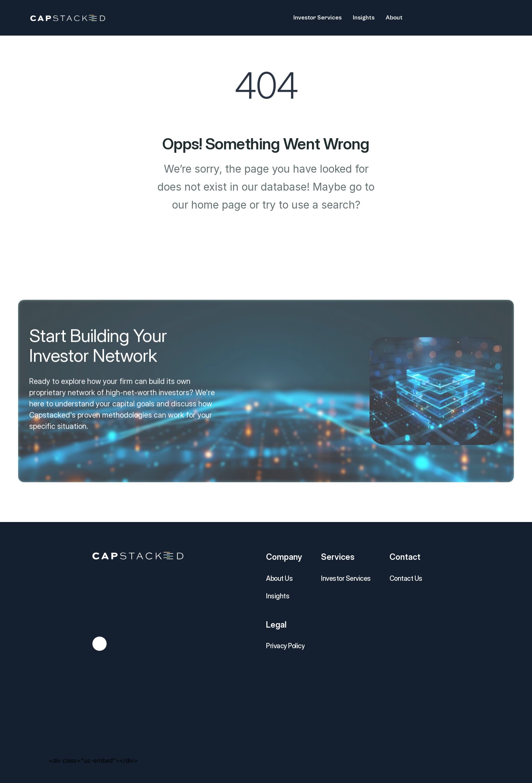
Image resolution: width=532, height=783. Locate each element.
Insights (278, 596)
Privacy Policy (285, 646)
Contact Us (406, 578)
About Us (279, 578)
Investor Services (346, 578)
